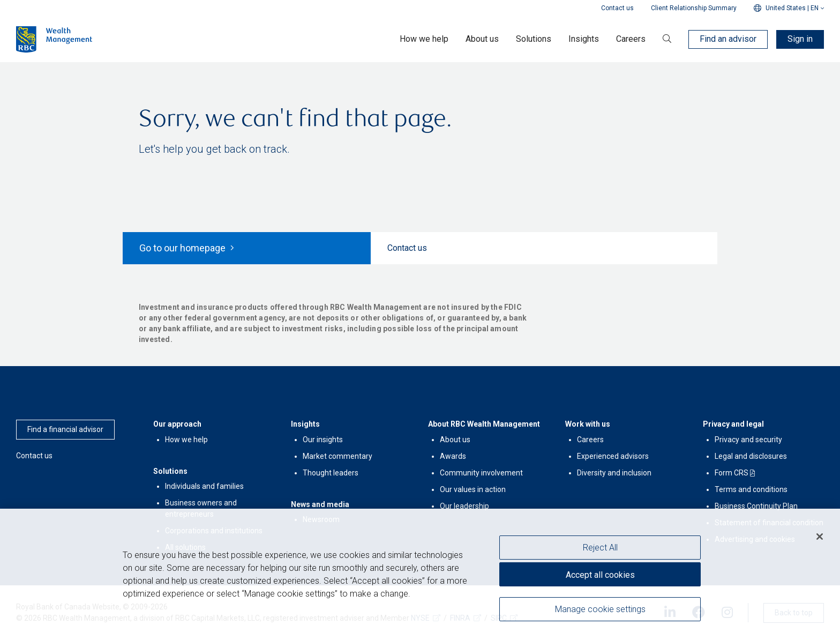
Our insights (323, 440)
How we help (186, 440)
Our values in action (473, 489)
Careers (590, 440)
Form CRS (732, 473)
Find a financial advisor (65, 429)
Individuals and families (204, 486)
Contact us (617, 8)
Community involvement (481, 473)
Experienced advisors (613, 456)
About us (455, 440)
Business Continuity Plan (756, 506)
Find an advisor (728, 39)
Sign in (800, 39)
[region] (420, 574)
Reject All (600, 548)
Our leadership (464, 506)
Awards (453, 456)
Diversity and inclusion (614, 473)
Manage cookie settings (600, 609)
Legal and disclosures (751, 456)
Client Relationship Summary (694, 8)
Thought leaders (331, 473)
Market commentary (337, 456)
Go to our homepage (187, 248)
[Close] (820, 537)
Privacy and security (748, 440)
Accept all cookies (600, 575)
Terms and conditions (751, 489)
